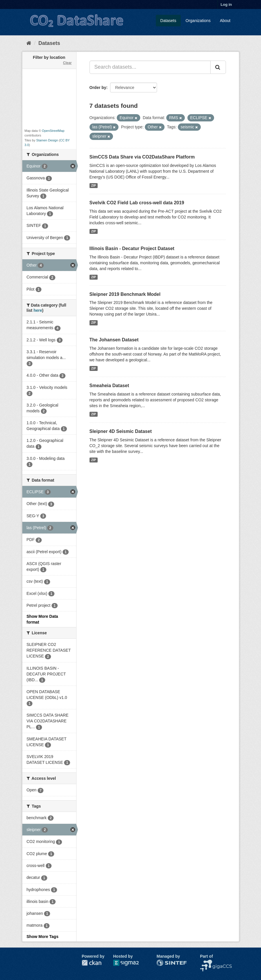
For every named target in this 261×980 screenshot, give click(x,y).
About (225, 21)
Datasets (168, 21)
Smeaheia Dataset (109, 386)
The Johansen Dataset (114, 340)
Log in (226, 4)
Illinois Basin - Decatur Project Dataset (132, 248)
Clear (67, 63)
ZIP (94, 185)
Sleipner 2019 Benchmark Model (125, 294)
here (38, 310)
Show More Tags (43, 937)
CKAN (92, 963)
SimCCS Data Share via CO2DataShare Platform (142, 157)
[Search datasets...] (150, 67)
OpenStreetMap (53, 131)
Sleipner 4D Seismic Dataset (121, 431)
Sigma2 (131, 963)
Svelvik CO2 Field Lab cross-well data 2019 (137, 203)
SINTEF (164, 963)
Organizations (198, 21)
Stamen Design (47, 140)
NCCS (206, 963)
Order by (98, 88)
